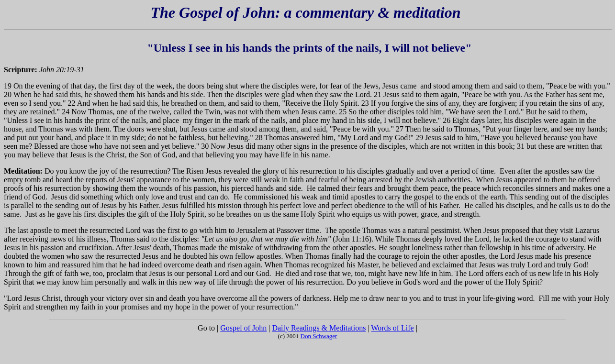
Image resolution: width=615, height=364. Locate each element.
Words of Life (392, 328)
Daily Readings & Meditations (319, 328)
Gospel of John (243, 328)
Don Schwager (319, 336)
